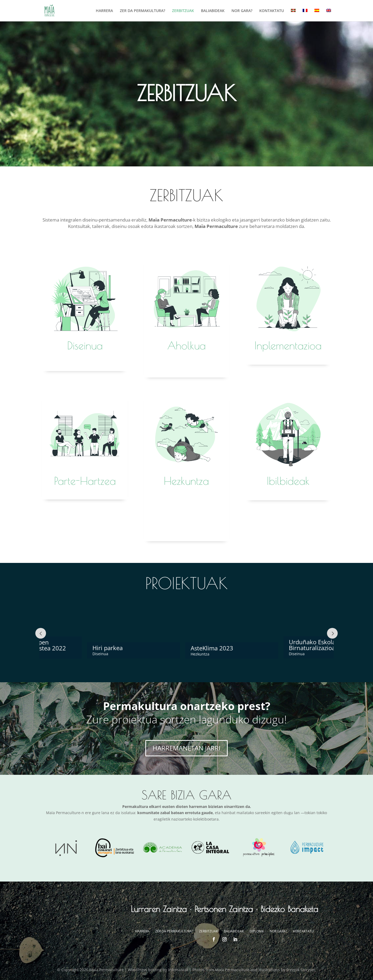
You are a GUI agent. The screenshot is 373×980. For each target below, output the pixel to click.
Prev (41, 633)
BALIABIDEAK (213, 11)
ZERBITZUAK (183, 11)
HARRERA (104, 11)
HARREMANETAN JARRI (186, 748)
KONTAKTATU (272, 11)
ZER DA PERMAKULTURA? (142, 11)
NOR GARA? (242, 11)
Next (332, 633)
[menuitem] (293, 15)
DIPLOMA (257, 931)
